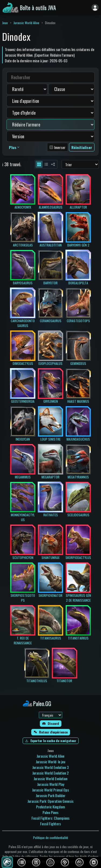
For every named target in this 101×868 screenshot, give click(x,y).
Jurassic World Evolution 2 (50, 773)
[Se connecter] (95, 8)
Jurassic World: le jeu (50, 762)
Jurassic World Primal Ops (50, 790)
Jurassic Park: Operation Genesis (50, 801)
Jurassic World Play (51, 784)
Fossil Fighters (50, 824)
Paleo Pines (50, 812)
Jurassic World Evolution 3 (50, 767)
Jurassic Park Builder (51, 795)
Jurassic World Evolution (50, 778)
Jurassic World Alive (26, 23)
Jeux (5, 23)
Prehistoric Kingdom (50, 807)
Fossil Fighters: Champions (50, 818)
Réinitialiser (82, 147)
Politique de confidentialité (51, 838)
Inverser (60, 147)
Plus (15, 147)
